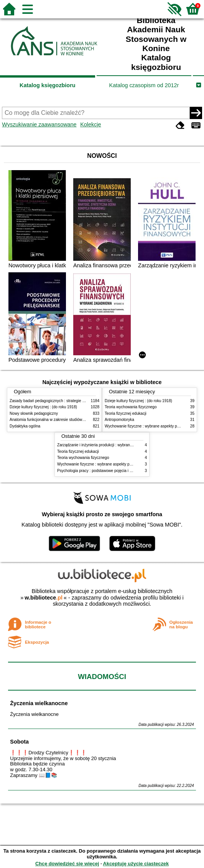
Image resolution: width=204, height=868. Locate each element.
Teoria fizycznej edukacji (126, 413)
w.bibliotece (44, 598)
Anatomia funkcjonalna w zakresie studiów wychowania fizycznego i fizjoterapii (77, 420)
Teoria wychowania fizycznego (131, 407)
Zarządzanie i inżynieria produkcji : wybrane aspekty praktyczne (112, 445)
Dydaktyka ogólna (25, 426)
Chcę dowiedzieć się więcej (67, 864)
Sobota (19, 742)
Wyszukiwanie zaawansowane (39, 124)
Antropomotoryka (119, 420)
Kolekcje (90, 124)
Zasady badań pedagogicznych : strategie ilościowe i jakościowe (65, 401)
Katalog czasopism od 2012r (144, 85)
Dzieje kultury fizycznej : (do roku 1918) (43, 407)
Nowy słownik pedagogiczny (34, 413)
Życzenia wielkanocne (39, 703)
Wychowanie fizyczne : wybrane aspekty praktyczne (149, 426)
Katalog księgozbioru (48, 85)
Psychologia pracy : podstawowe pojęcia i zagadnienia (104, 471)
